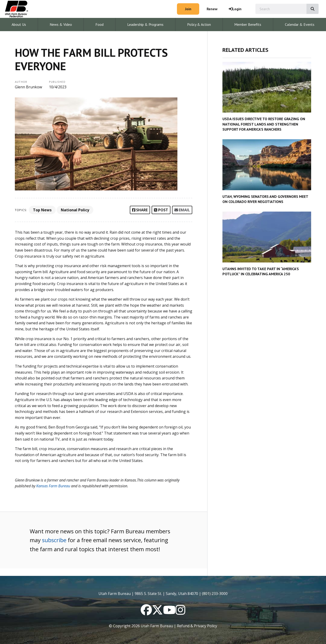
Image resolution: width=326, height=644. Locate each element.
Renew (212, 9)
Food (99, 24)
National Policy (75, 210)
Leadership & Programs (145, 24)
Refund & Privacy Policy (197, 626)
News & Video (61, 24)
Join (188, 9)
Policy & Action (199, 24)
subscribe (54, 540)
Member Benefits (248, 24)
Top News (42, 210)
